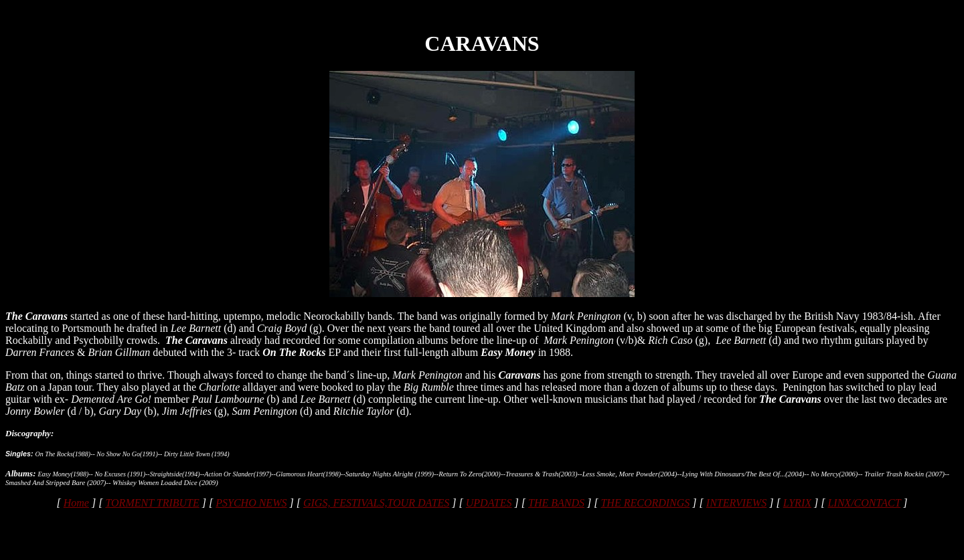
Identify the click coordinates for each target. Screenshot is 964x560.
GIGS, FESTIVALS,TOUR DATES (376, 503)
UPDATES (489, 503)
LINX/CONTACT (864, 503)
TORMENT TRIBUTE (152, 503)
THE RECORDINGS (645, 503)
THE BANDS (556, 503)
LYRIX (797, 503)
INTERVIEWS (736, 503)
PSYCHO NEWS (251, 503)
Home (76, 503)
